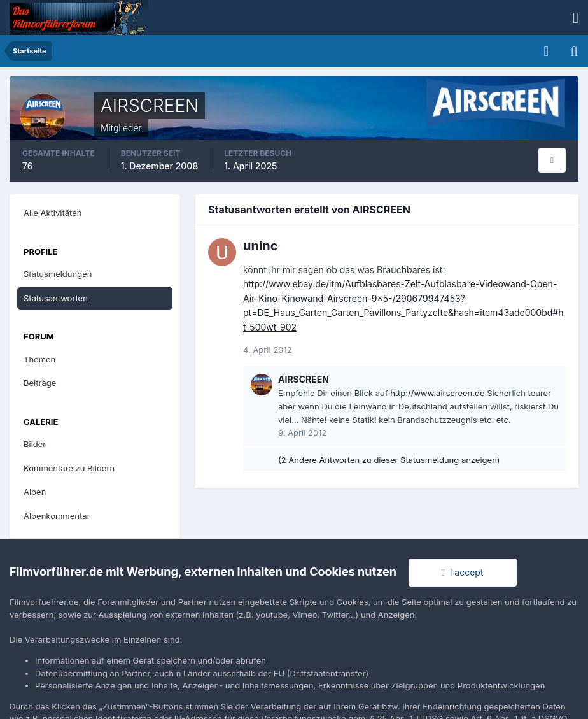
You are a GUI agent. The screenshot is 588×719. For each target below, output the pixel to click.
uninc (261, 246)
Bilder (35, 444)
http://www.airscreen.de (437, 393)
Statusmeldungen (58, 274)
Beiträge (40, 383)
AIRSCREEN (304, 379)
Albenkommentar (57, 516)
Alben (35, 492)
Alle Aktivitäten (52, 213)
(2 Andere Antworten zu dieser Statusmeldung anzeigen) (389, 460)
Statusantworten (56, 298)
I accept (463, 572)
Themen (39, 359)
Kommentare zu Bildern (69, 468)
